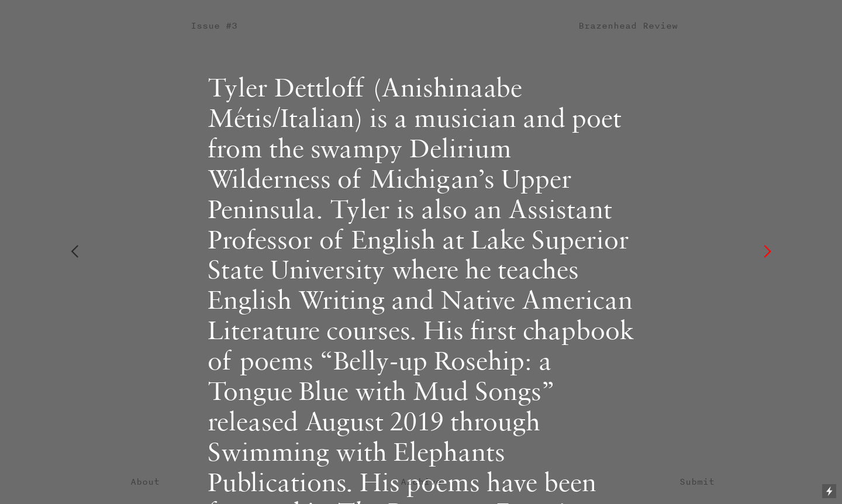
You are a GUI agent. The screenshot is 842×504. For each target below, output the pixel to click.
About (145, 481)
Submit (697, 481)
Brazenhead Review (628, 25)
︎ (75, 252)
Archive (421, 481)
